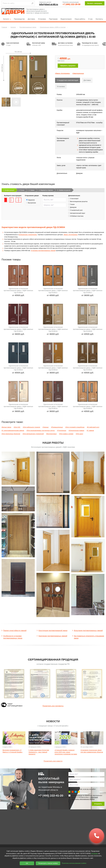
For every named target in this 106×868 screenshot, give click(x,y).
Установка (42, 19)
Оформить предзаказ (68, 66)
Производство (19, 19)
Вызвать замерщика (95, 3)
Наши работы (80, 19)
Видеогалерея (66, 19)
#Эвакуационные (78, 73)
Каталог (7, 19)
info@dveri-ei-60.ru (49, 4)
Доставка (31, 19)
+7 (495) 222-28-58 (71, 4)
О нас (90, 19)
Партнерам (53, 19)
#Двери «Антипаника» (63, 73)
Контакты (99, 19)
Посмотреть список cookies (48, 863)
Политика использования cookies (74, 863)
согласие (79, 795)
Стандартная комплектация (68, 80)
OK (27, 863)
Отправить (98, 804)
